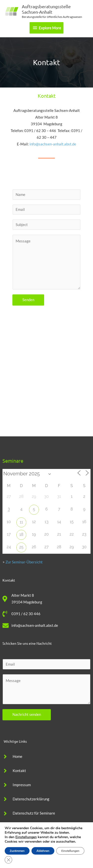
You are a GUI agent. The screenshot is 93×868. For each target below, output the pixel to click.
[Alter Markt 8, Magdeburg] (46, 389)
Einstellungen (26, 837)
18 (21, 534)
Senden (28, 300)
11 (21, 522)
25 (21, 547)
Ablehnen (43, 851)
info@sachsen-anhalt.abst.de (53, 144)
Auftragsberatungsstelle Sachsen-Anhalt (46, 9)
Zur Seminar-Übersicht (24, 562)
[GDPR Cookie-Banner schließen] (8, 860)
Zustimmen (17, 851)
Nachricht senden (27, 714)
